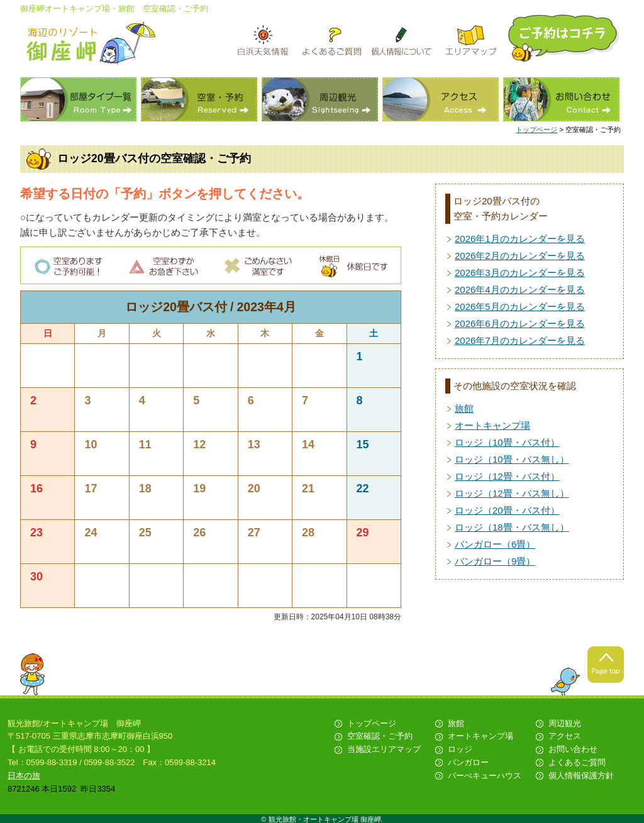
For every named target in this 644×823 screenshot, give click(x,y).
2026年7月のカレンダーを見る (520, 340)
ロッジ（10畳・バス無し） (512, 459)
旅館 (464, 408)
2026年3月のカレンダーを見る (520, 273)
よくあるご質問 (577, 762)
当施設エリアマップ (384, 749)
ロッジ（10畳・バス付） (507, 442)
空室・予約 (199, 99)
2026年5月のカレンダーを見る (520, 307)
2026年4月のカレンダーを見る (520, 290)
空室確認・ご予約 (380, 736)
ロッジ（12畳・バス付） (507, 476)
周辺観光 (320, 99)
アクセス (441, 99)
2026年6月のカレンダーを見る (520, 323)
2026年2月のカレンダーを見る (520, 256)
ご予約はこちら (565, 38)
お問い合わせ (561, 99)
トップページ (536, 130)
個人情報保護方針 (581, 776)
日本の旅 (24, 776)
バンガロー (468, 762)
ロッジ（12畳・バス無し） (512, 493)
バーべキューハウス (485, 776)
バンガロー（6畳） (495, 544)
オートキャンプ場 (492, 425)
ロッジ (460, 749)
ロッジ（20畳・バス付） (507, 510)
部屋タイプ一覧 (78, 99)
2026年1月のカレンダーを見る (520, 239)
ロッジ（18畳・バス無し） (512, 527)
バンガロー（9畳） (495, 561)
